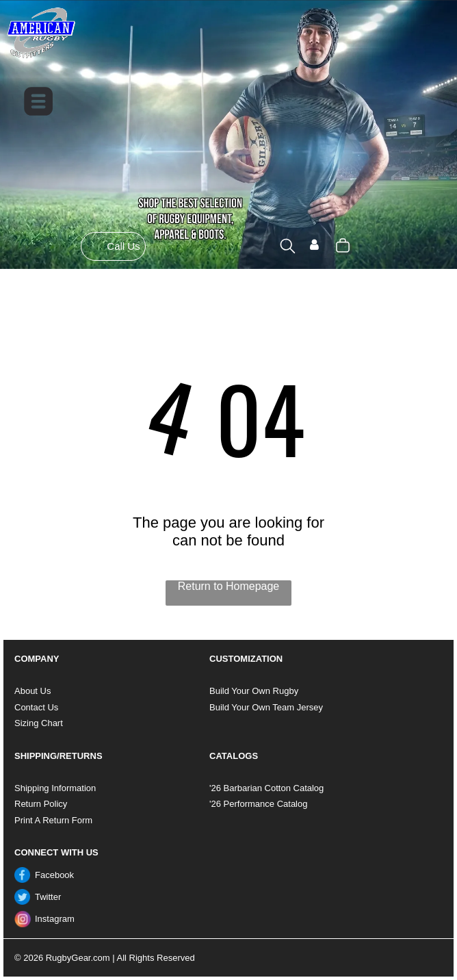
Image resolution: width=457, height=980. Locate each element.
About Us (32, 691)
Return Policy (41, 804)
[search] (288, 247)
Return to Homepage (229, 586)
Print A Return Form (53, 820)
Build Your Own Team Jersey (266, 707)
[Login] (314, 246)
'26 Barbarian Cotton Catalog (266, 788)
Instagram (55, 919)
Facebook (54, 875)
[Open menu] (38, 101)
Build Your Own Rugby (254, 691)
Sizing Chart (39, 723)
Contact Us (36, 707)
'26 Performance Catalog (258, 804)
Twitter (48, 897)
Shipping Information (55, 788)
